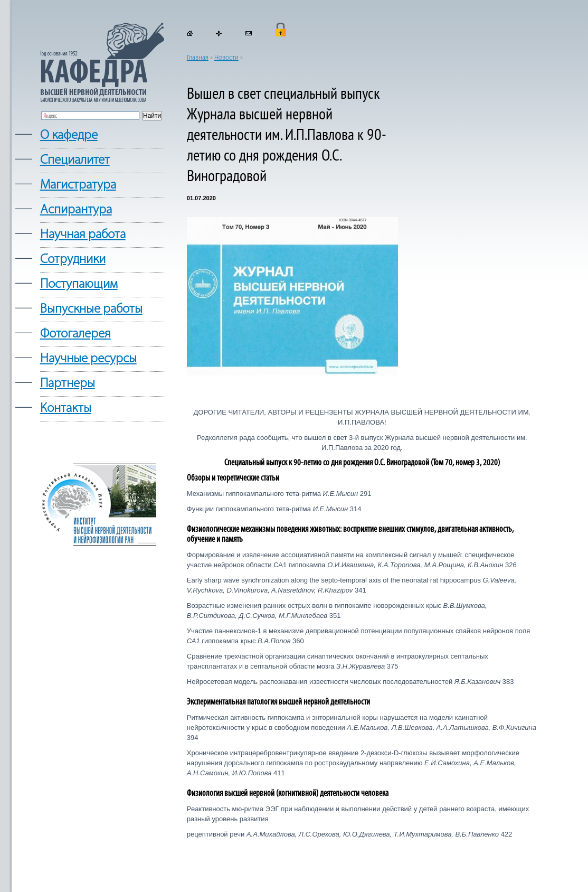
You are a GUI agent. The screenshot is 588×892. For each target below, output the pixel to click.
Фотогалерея (75, 334)
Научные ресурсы (88, 359)
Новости (226, 58)
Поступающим (79, 284)
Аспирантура (76, 210)
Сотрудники (73, 260)
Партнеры (68, 384)
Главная (198, 58)
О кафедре (69, 135)
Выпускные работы (91, 309)
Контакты (66, 409)
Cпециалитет (75, 160)
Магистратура (78, 185)
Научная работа (83, 235)
